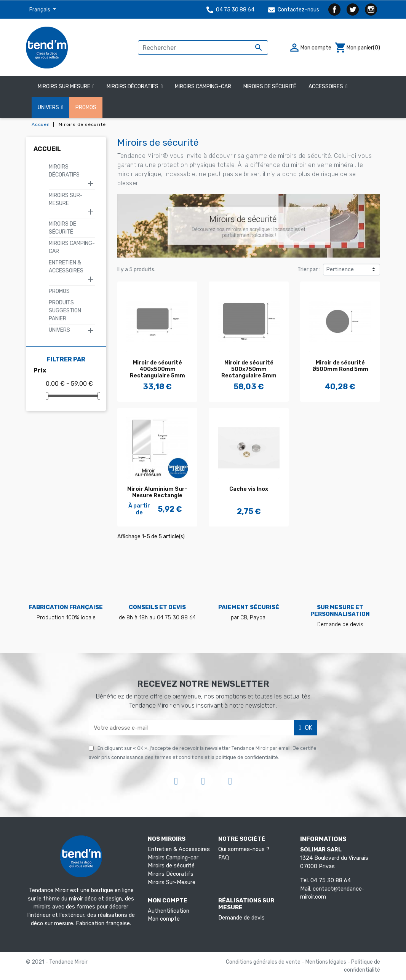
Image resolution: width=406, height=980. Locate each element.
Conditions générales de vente (264, 962)
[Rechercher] (203, 48)
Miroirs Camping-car (173, 858)
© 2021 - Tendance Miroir (57, 962)
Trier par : (309, 270)
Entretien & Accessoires (66, 267)
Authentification (169, 911)
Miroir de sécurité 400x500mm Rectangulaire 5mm (157, 369)
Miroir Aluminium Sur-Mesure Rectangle (157, 492)
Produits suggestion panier (65, 311)
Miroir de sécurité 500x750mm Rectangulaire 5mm (249, 369)
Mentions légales (326, 962)
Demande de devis (241, 918)
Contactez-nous (294, 10)
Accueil (47, 149)
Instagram (371, 10)
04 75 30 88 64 (230, 10)
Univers (59, 330)
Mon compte (164, 919)
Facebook (334, 10)
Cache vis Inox (249, 489)
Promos (59, 291)
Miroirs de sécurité (171, 866)
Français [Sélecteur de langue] (40, 10)
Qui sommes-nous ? (244, 849)
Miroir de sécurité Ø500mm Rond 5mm (340, 366)
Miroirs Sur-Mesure (66, 199)
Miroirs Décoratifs (64, 171)
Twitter (353, 10)
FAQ (224, 858)
